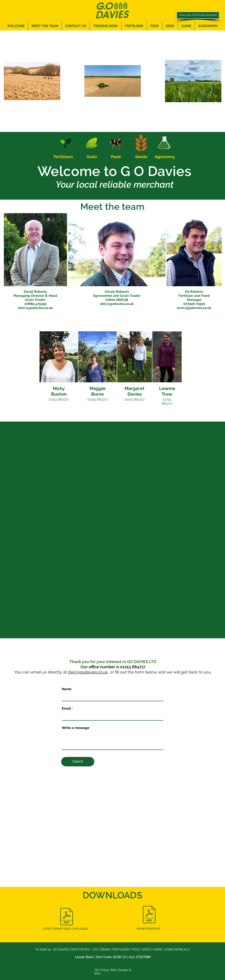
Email (66, 709)
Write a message (76, 728)
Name (67, 689)
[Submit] (78, 762)
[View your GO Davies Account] (198, 15)
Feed (116, 157)
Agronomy (165, 157)
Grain (92, 157)
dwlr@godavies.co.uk (88, 672)
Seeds (141, 157)
